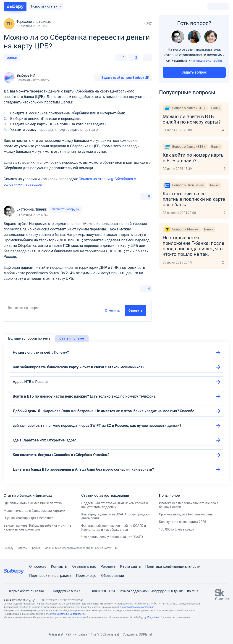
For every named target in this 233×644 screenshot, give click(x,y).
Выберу (8, 548)
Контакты (59, 566)
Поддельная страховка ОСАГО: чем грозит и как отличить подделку (114, 505)
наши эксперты (209, 60)
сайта (136, 566)
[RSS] (42, 634)
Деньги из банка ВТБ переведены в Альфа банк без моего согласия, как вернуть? (83, 469)
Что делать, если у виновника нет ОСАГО (112, 537)
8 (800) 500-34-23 (99, 591)
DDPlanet (145, 634)
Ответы (23, 548)
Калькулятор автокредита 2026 (183, 522)
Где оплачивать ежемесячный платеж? (33, 503)
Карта (125, 566)
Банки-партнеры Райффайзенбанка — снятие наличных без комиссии (37, 527)
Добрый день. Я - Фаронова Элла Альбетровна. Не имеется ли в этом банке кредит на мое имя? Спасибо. (104, 411)
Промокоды (86, 576)
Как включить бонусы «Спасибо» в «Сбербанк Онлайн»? (61, 455)
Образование (112, 576)
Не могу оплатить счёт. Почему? (41, 352)
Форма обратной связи (24, 591)
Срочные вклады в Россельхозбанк (186, 514)
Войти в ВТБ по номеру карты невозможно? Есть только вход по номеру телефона (84, 396)
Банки (12, 57)
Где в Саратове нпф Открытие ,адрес (45, 440)
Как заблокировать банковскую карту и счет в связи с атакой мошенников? (79, 367)
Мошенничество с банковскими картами (34, 511)
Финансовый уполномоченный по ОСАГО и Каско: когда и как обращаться (114, 528)
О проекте (38, 566)
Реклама (108, 566)
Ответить (136, 311)
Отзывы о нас (84, 566)
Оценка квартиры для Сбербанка (29, 518)
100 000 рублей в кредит (177, 529)
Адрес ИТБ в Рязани (30, 382)
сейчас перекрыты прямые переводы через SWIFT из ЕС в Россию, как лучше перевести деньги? (97, 426)
